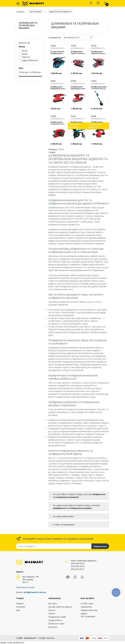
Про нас (52, 610)
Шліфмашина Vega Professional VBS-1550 (99, 52)
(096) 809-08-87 (78, 563)
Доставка (53, 603)
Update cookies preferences (12, 643)
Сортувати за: (55, 37)
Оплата (52, 614)
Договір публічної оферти (60, 607)
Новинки (20, 603)
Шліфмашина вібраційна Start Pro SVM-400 (58, 88)
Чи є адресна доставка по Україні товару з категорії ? (76, 507)
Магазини (53, 627)
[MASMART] (33, 3)
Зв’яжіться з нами (56, 624)
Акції (18, 610)
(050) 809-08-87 (78, 569)
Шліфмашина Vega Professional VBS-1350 (78, 52)
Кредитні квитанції (89, 610)
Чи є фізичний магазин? (64, 516)
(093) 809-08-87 (78, 566)
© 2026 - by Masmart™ (27, 638)
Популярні (21, 607)
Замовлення (86, 607)
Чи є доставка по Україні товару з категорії (79, 496)
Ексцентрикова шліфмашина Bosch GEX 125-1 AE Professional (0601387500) (58, 52)
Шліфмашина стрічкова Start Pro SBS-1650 (57, 123)
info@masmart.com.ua (35, 592)
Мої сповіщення (88, 616)
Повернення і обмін (57, 617)
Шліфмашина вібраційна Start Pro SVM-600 (78, 88)
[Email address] (54, 546)
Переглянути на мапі (25, 587)
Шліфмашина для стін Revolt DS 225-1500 (99, 88)
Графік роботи (55, 620)
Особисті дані (87, 603)
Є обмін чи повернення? (64, 525)
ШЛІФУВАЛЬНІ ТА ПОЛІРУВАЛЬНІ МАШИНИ (28, 26)
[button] (91, 3)
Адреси (84, 614)
